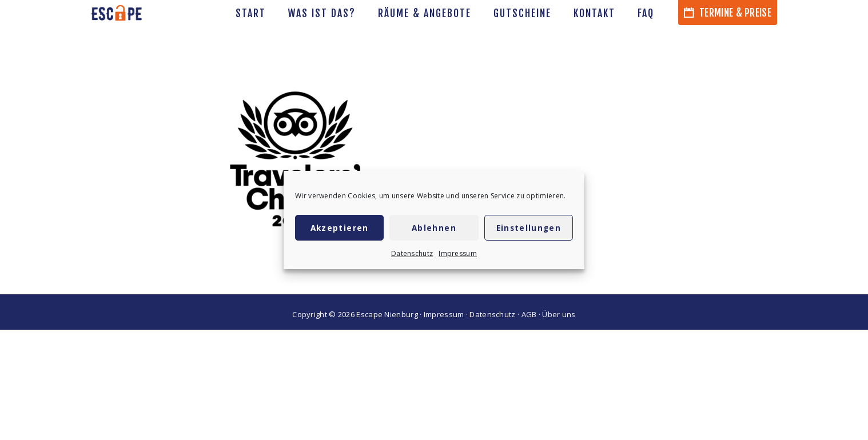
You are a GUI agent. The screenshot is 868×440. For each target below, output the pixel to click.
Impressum (458, 253)
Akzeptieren (340, 228)
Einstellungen (529, 228)
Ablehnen (434, 228)
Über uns (559, 314)
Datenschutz (412, 253)
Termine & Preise (728, 13)
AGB (529, 314)
